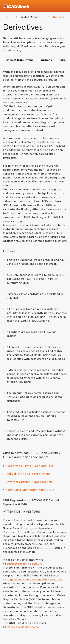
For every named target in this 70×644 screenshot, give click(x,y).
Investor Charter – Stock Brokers (30, 482)
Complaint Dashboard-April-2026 (31, 490)
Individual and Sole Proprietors (28, 474)
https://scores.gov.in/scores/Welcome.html (34, 579)
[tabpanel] (35, 87)
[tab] (20, 60)
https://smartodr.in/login (23, 627)
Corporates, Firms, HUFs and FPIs (30, 466)
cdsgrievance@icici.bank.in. (24, 564)
